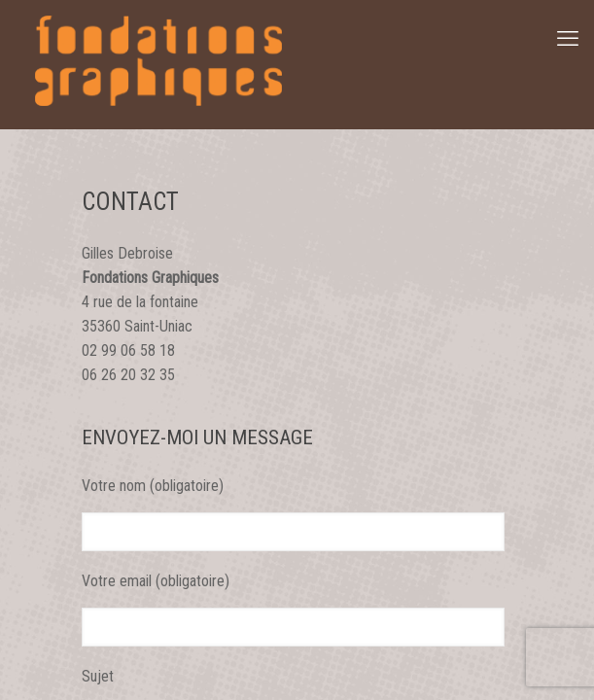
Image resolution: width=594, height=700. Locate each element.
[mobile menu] (568, 39)
